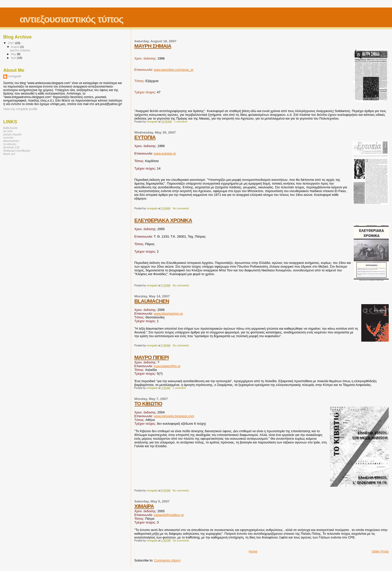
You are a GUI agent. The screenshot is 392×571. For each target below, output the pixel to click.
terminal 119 (11, 147)
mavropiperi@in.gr (167, 366)
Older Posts (380, 551)
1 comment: (181, 122)
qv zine (8, 131)
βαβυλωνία (10, 128)
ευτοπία (8, 137)
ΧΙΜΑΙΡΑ (144, 506)
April (14, 58)
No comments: (181, 208)
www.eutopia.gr (165, 153)
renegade (15, 76)
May (14, 54)
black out (9, 154)
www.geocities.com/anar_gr (174, 70)
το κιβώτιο (10, 144)
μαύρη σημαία (12, 134)
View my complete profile (20, 109)
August (16, 47)
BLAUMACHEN (152, 301)
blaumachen (11, 141)
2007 (11, 43)
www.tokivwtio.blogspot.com (174, 416)
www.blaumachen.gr (168, 314)
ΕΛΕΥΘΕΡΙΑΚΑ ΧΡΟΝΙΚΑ (163, 220)
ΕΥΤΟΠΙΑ (145, 137)
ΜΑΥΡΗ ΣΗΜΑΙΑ (153, 46)
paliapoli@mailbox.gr (169, 515)
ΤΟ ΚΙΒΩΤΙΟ (148, 404)
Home (253, 551)
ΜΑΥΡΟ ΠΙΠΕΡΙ (151, 357)
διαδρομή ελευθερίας (17, 150)
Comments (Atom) (167, 560)
